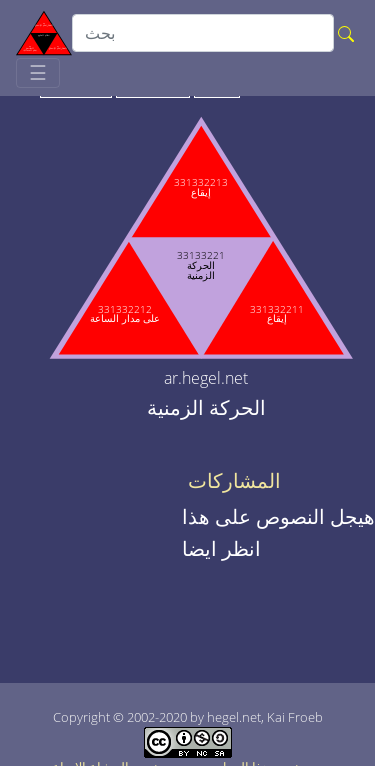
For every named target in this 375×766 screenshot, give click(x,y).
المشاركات (234, 481)
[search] (203, 33)
